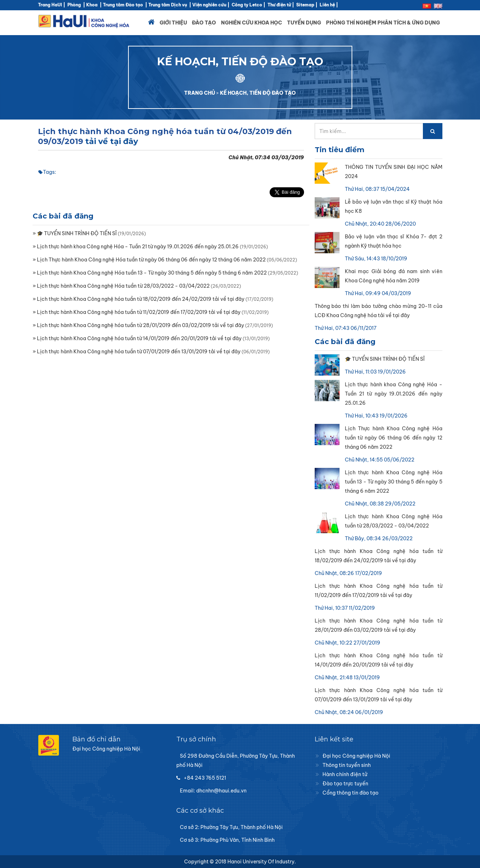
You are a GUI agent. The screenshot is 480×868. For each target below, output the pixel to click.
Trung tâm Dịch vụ (168, 5)
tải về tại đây (112, 141)
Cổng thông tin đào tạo (351, 793)
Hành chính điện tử (345, 774)
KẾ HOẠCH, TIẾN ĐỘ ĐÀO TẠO (258, 93)
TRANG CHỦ (200, 93)
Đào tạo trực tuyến (345, 784)
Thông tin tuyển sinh (347, 765)
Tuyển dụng (304, 23)
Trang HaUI (50, 5)
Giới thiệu (173, 23)
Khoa (92, 5)
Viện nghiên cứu (209, 5)
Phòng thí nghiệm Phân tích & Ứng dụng (383, 23)
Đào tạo (204, 23)
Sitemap (305, 5)
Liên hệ (327, 5)
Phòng (74, 5)
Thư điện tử (279, 5)
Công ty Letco (247, 5)
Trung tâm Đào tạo (123, 5)
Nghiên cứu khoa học (252, 23)
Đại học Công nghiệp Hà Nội (356, 756)
